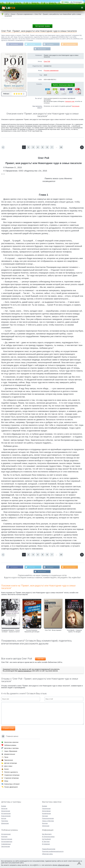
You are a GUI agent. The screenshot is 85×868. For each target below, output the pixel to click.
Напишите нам (70, 102)
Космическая (46, 813)
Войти (67, 2)
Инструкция (76, 106)
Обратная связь (47, 854)
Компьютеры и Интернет (12, 784)
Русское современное (51, 71)
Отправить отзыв (8, 728)
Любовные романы (10, 745)
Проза (6, 757)
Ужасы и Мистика (48, 821)
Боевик (4, 806)
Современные (6, 844)
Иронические (6, 811)
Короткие (4, 837)
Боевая (44, 806)
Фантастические (7, 839)
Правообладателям (49, 849)
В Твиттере (32, 44)
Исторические (6, 813)
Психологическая (48, 818)
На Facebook (14, 44)
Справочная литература (12, 775)
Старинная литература (11, 778)
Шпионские (5, 823)
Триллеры (5, 821)
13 (61, 147)
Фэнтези (45, 823)
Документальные (10, 754)
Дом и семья (8, 766)
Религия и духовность (11, 772)
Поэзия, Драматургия (11, 787)
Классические (6, 816)
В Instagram (50, 44)
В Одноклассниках (71, 44)
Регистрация (77, 2)
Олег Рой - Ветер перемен (53, 630)
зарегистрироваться (25, 671)
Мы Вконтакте (42, 49)
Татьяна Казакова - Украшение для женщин (32, 631)
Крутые (4, 818)
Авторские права (42, 26)
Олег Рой (47, 62)
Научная (45, 816)
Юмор (6, 781)
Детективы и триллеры (11, 748)
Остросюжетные (7, 842)
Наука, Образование (11, 751)
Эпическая (46, 826)
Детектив (4, 809)
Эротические (6, 846)
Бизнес (7, 769)
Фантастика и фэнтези (11, 742)
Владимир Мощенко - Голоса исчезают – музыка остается (11, 631)
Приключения (9, 760)
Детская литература (11, 763)
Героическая (46, 809)
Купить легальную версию (63, 85)
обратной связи (63, 865)
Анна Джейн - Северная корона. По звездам (74, 631)
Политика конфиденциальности (53, 851)
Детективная (46, 811)
